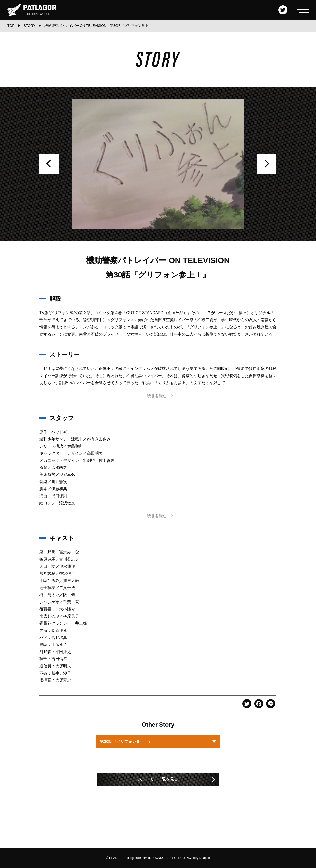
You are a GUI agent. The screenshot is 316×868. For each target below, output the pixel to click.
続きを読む (157, 396)
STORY (29, 26)
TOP (11, 26)
